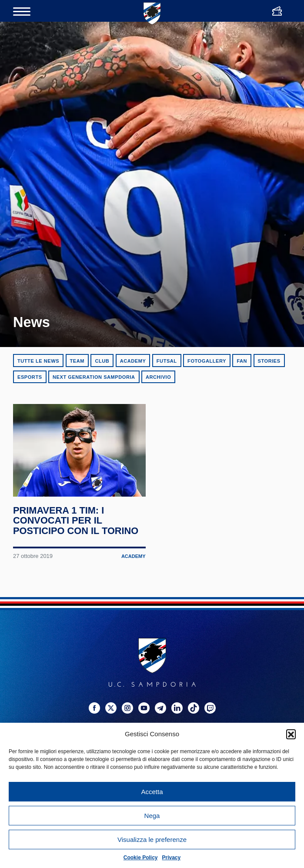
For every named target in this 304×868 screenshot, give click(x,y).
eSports (30, 377)
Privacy (172, 858)
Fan (242, 361)
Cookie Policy (141, 858)
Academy (133, 361)
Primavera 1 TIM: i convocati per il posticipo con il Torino (78, 568)
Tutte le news (38, 361)
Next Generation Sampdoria (94, 377)
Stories (269, 361)
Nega (152, 816)
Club (102, 361)
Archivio (158, 377)
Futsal (167, 361)
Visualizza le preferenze (152, 840)
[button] (291, 734)
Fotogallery (207, 361)
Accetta (152, 792)
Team (77, 361)
